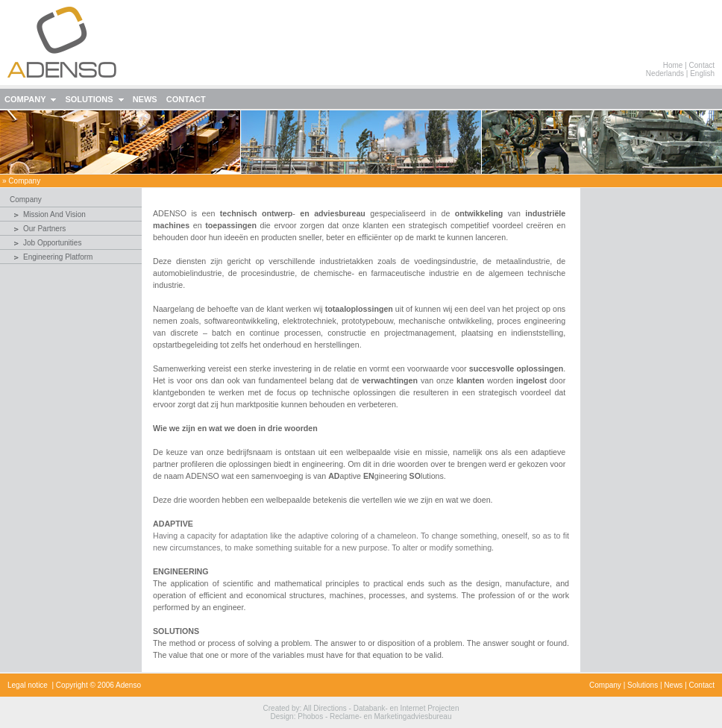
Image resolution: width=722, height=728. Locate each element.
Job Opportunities (52, 243)
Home (673, 65)
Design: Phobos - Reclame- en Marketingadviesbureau (361, 716)
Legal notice (28, 685)
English (702, 73)
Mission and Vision (54, 214)
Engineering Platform (58, 257)
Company (605, 685)
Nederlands (665, 73)
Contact (702, 65)
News (673, 685)
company (24, 181)
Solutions (643, 685)
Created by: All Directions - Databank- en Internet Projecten (361, 708)
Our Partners (44, 229)
